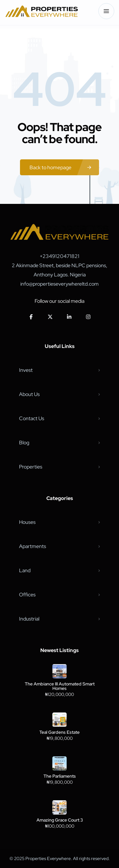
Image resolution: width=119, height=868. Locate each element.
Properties (31, 467)
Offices (27, 595)
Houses (27, 522)
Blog (24, 443)
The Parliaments (60, 776)
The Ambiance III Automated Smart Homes (60, 686)
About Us (29, 394)
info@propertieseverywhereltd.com (60, 284)
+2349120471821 (60, 256)
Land (25, 570)
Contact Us (32, 418)
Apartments (33, 546)
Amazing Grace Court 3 (60, 820)
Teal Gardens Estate (60, 732)
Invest (26, 370)
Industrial (29, 619)
